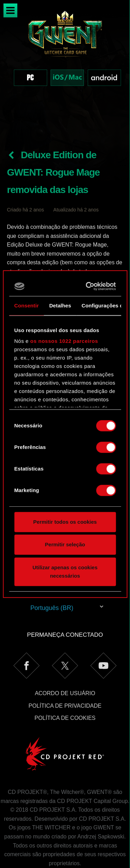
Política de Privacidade (65, 677)
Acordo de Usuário (65, 664)
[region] (65, 55)
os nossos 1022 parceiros (64, 341)
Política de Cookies (65, 689)
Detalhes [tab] (60, 306)
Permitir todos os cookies (65, 522)
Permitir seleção (65, 544)
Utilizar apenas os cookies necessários (65, 572)
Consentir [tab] (27, 306)
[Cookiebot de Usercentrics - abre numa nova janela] (88, 286)
